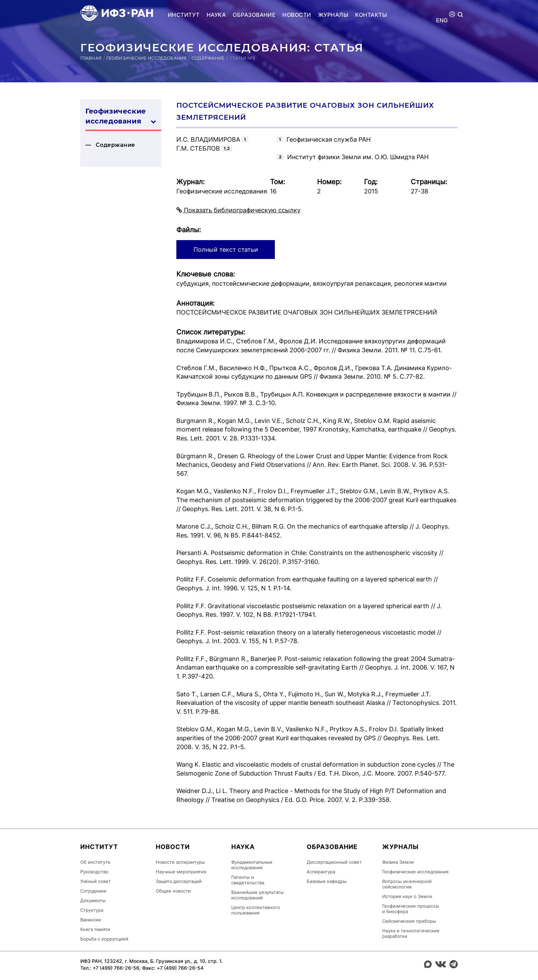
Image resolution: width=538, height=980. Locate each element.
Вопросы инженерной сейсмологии (407, 884)
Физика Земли (398, 862)
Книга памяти (95, 929)
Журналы (333, 15)
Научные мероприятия (181, 872)
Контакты (371, 15)
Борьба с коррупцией (104, 939)
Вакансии (91, 920)
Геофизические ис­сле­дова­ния (121, 117)
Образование (254, 15)
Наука (216, 15)
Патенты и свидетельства (248, 880)
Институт (184, 15)
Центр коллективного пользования (256, 910)
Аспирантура (321, 872)
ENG (442, 20)
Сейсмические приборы (409, 921)
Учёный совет (96, 881)
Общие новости (173, 891)
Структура (92, 910)
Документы (93, 900)
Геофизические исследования (147, 58)
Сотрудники (93, 891)
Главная (91, 58)
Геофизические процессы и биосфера (411, 909)
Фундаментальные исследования (252, 865)
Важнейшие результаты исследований (258, 895)
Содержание (208, 58)
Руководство (94, 872)
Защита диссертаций (179, 881)
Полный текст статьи (226, 250)
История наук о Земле (407, 896)
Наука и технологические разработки (411, 933)
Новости (297, 15)
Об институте (95, 862)
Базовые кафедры (327, 881)
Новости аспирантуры (180, 862)
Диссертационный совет (334, 862)
